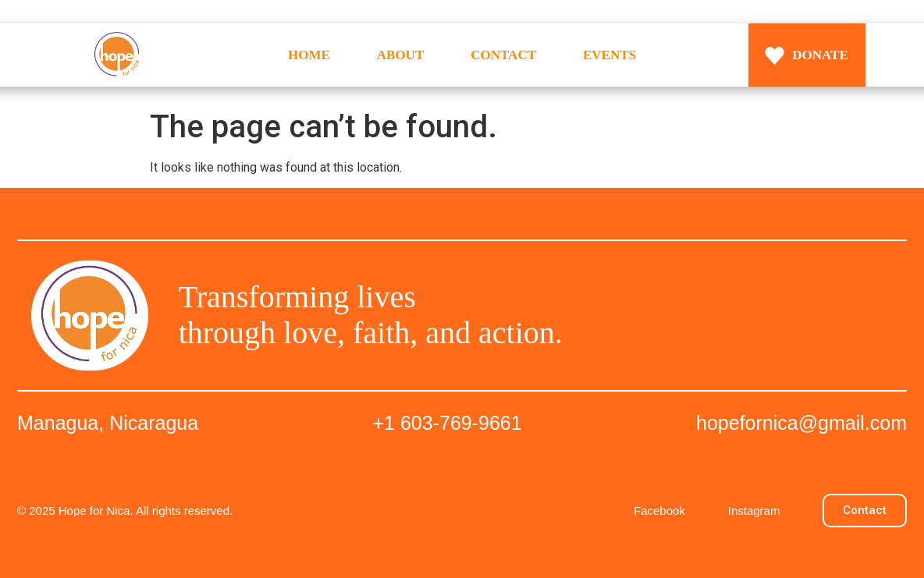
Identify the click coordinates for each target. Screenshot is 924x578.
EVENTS (609, 55)
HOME (309, 55)
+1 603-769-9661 (448, 423)
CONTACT (503, 55)
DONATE (820, 55)
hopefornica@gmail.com (801, 423)
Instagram (754, 511)
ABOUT (400, 55)
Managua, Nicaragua (108, 423)
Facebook (659, 511)
